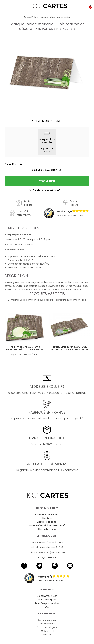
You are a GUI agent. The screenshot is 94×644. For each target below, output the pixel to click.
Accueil (28, 17)
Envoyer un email (47, 558)
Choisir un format (47, 121)
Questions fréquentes (47, 514)
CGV (47, 607)
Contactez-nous (47, 529)
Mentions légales (47, 600)
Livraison (47, 518)
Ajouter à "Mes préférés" (45, 190)
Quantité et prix (13, 164)
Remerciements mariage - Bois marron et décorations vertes (69, 348)
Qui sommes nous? (47, 596)
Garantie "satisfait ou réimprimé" (47, 525)
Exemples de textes (47, 522)
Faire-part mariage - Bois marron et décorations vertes (25, 348)
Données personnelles (47, 603)
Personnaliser (47, 181)
